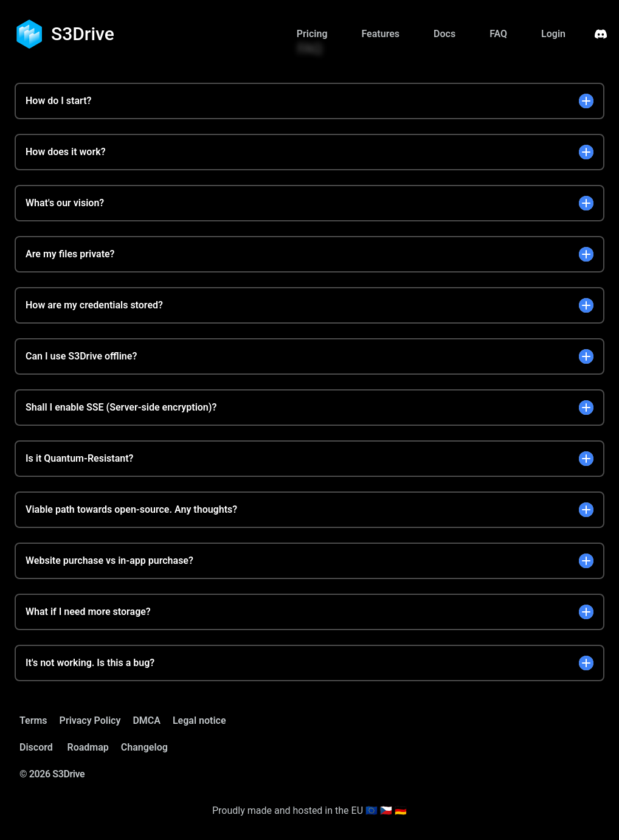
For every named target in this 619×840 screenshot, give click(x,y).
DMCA (147, 720)
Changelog (144, 747)
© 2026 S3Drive (52, 774)
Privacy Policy (90, 720)
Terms (33, 720)
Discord (36, 747)
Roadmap (88, 747)
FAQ (498, 34)
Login (553, 34)
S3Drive (83, 34)
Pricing (312, 34)
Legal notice (199, 720)
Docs (444, 34)
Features (380, 34)
